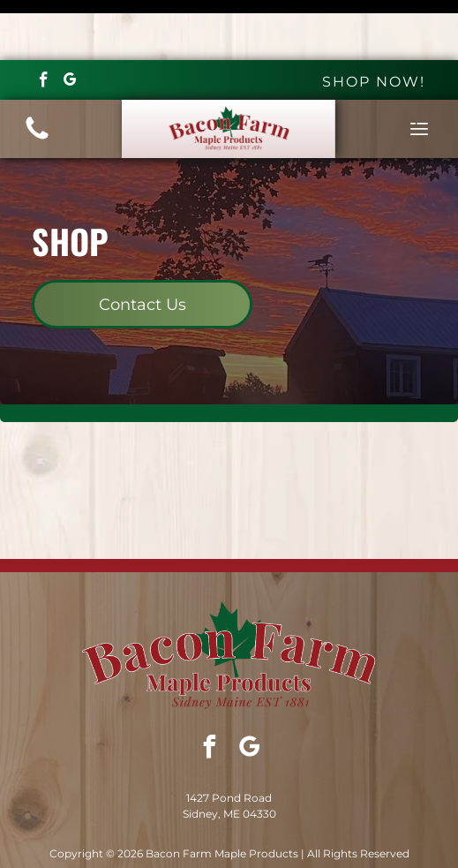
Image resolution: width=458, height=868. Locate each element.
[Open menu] (419, 69)
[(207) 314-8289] (37, 78)
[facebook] (44, 22)
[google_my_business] (70, 22)
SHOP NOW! (374, 22)
